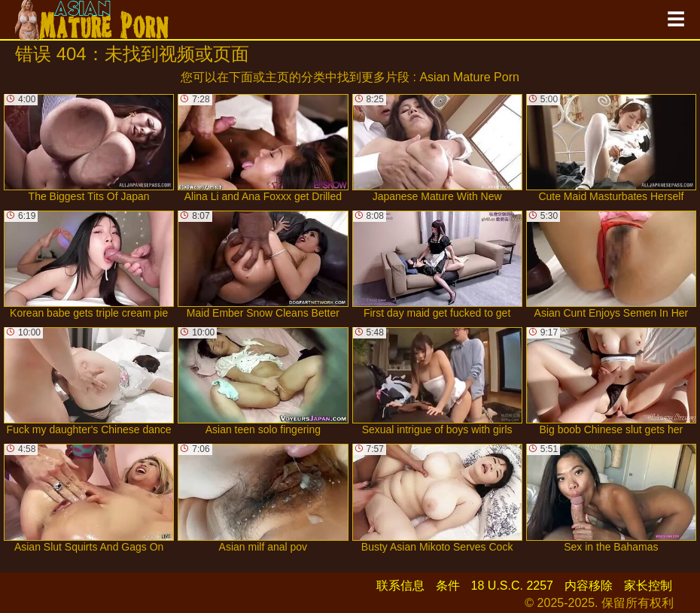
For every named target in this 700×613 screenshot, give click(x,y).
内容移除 (589, 586)
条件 (448, 586)
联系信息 (400, 586)
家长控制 (648, 586)
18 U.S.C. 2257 (512, 586)
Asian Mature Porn (469, 77)
